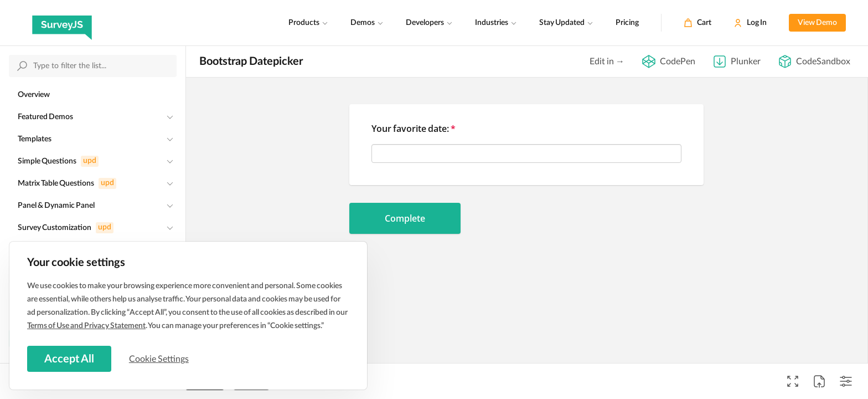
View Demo (817, 23)
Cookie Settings (160, 359)
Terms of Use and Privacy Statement (86, 325)
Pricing (627, 23)
